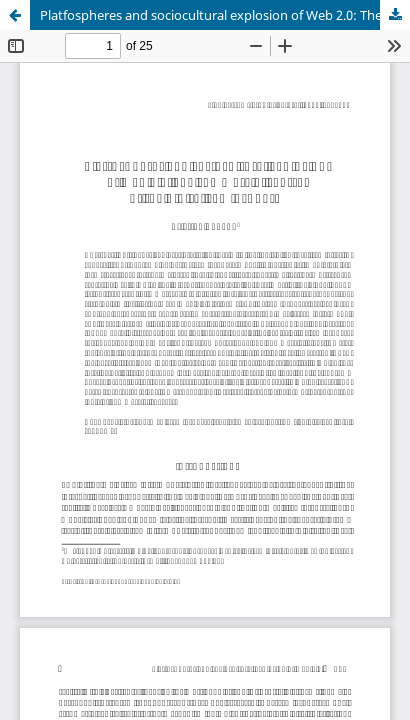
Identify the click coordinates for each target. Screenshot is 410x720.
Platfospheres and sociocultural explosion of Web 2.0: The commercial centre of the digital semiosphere (225, 15)
